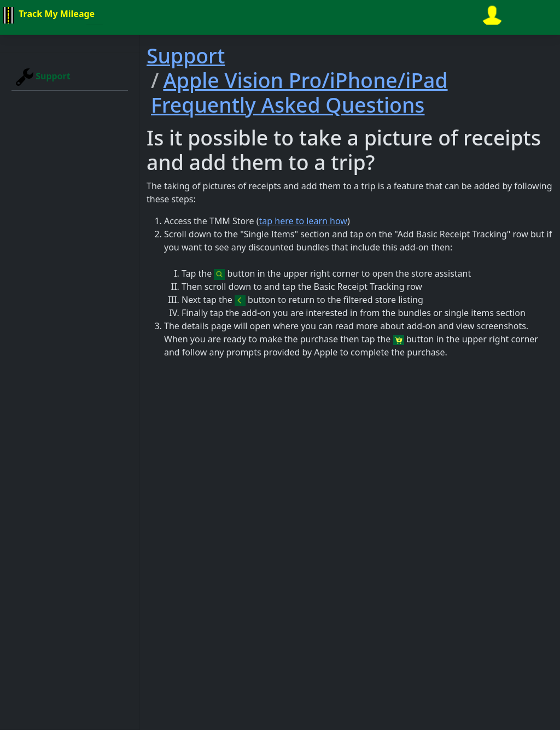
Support (43, 77)
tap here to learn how (303, 221)
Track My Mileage (47, 15)
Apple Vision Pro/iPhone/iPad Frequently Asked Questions (299, 92)
